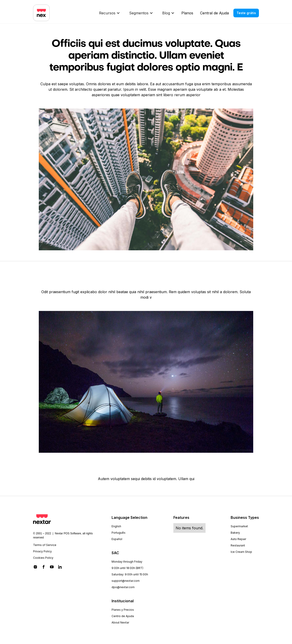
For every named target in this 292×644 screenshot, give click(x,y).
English (116, 526)
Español (117, 539)
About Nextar (120, 622)
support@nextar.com (126, 581)
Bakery (235, 533)
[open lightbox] (146, 179)
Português (119, 533)
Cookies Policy (43, 558)
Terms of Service (45, 545)
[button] (111, 13)
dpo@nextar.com (123, 587)
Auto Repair (238, 539)
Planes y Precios (123, 610)
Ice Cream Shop (241, 552)
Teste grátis (246, 13)
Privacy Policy (42, 551)
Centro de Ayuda (123, 616)
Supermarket (239, 526)
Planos (187, 13)
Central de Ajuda (214, 13)
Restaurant (238, 545)
